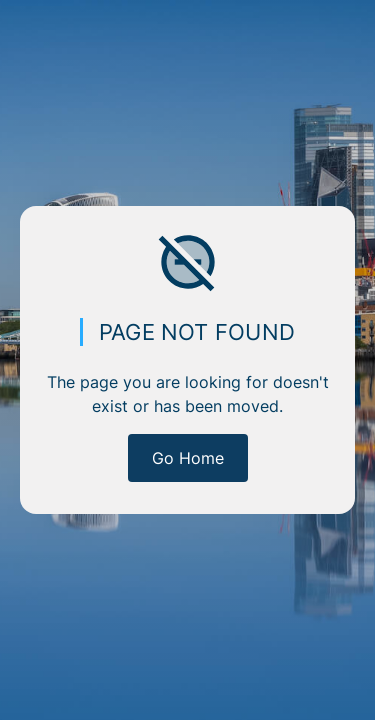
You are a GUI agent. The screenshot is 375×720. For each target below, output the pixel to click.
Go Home (188, 458)
